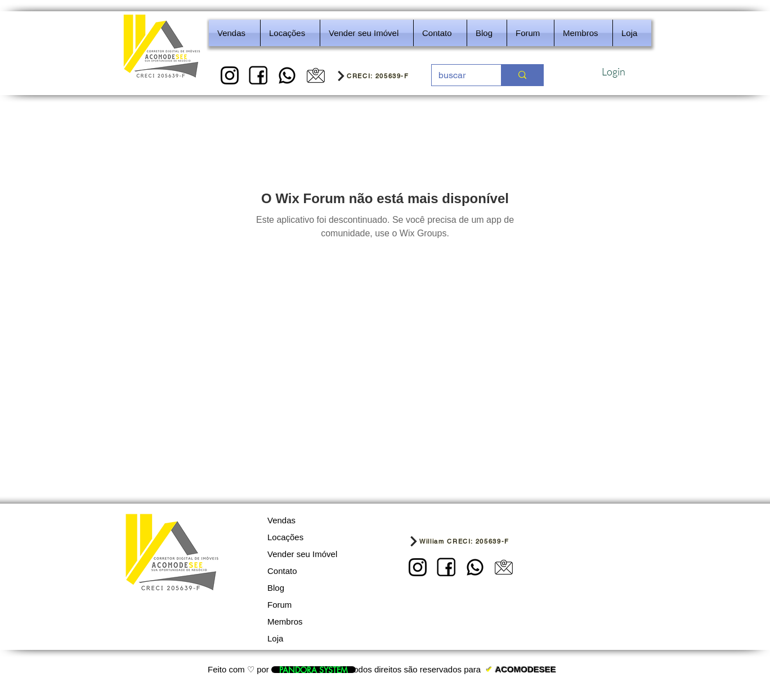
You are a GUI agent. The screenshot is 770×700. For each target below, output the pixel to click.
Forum (279, 605)
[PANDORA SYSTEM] (314, 670)
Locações (285, 537)
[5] (316, 75)
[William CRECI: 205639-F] (475, 541)
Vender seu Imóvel (302, 554)
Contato (282, 571)
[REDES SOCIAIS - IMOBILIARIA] (287, 75)
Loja (275, 638)
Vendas (281, 520)
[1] (230, 75)
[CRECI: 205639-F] (380, 75)
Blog (276, 588)
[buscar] (458, 75)
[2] (258, 75)
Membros (285, 622)
